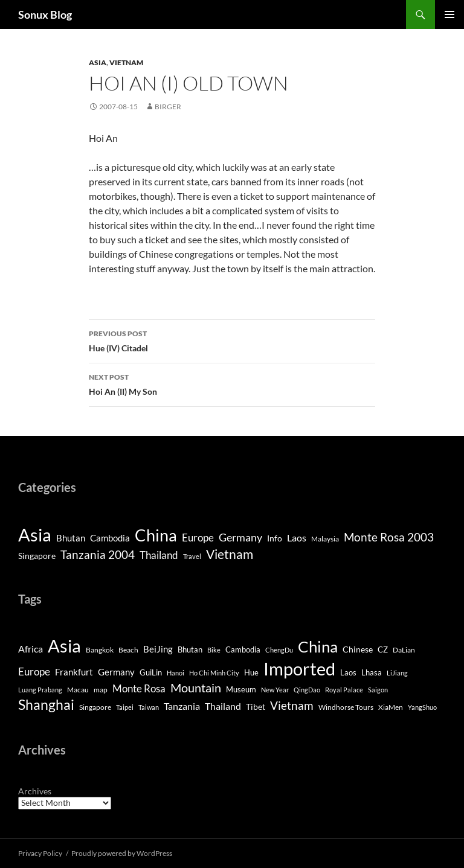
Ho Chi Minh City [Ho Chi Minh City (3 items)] (214, 673)
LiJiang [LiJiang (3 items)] (397, 673)
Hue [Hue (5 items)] (251, 673)
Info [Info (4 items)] (275, 538)
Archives (35, 791)
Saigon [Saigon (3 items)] (378, 690)
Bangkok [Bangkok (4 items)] (100, 650)
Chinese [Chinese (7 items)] (358, 649)
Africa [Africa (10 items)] (31, 649)
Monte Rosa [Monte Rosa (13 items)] (139, 688)
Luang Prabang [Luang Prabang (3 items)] (40, 690)
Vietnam (126, 62)
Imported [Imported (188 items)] (299, 669)
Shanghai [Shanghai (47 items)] (46, 705)
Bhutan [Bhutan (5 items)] (71, 538)
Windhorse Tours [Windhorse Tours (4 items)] (346, 707)
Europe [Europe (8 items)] (198, 538)
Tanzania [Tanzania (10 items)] (182, 706)
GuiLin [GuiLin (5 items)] (151, 673)
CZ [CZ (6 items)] (383, 649)
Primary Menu (449, 14)
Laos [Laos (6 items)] (297, 538)
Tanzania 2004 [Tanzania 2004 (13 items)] (98, 555)
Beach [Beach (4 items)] (128, 650)
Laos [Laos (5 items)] (348, 673)
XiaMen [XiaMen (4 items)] (391, 707)
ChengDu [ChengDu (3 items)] (279, 650)
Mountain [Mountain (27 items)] (196, 688)
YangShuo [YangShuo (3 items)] (422, 707)
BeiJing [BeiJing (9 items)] (158, 649)
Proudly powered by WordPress (122, 853)
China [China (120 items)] (156, 535)
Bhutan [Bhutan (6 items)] (190, 649)
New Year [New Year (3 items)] (275, 690)
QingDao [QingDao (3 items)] (307, 690)
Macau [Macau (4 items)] (78, 690)
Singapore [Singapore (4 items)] (37, 556)
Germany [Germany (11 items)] (240, 537)
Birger (168, 107)
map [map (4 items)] (101, 690)
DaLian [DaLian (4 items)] (404, 650)
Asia (98, 62)
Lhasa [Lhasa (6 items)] (372, 672)
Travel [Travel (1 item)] (192, 556)
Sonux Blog (45, 14)
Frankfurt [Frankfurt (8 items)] (74, 672)
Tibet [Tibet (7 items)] (256, 707)
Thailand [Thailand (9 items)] (159, 555)
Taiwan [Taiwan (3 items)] (149, 707)
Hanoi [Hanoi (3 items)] (176, 673)
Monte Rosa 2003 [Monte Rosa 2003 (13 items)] (389, 537)
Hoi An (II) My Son (232, 383)
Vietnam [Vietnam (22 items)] (292, 705)
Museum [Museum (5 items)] (241, 690)
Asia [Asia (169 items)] (64, 646)
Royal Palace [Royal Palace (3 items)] (344, 690)
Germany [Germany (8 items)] (116, 672)
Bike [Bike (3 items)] (214, 650)
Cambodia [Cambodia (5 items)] (110, 538)
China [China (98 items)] (318, 646)
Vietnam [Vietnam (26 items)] (230, 554)
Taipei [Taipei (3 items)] (125, 707)
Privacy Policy (40, 853)
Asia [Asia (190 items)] (35, 535)
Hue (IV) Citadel (232, 340)
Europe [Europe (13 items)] (34, 672)
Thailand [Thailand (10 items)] (223, 706)
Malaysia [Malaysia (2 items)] (325, 539)
